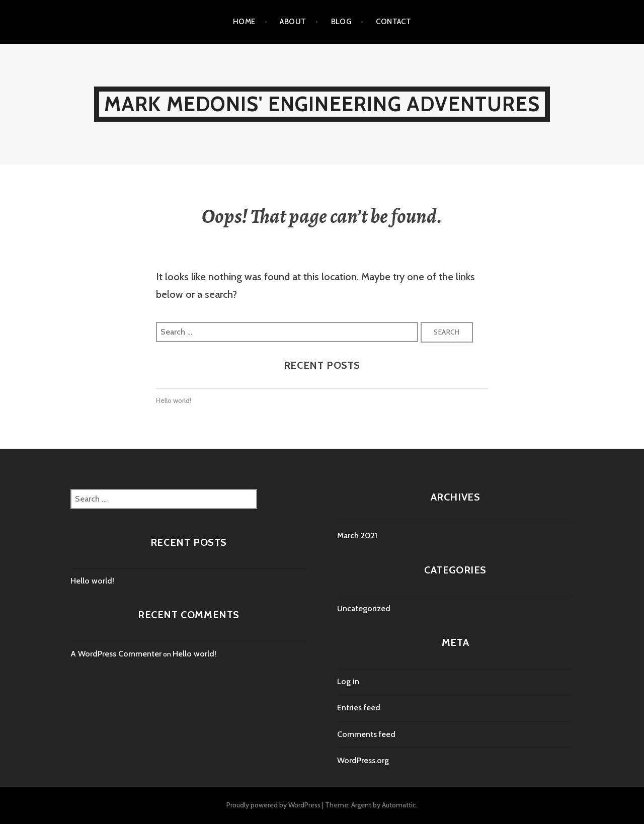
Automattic (399, 805)
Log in (348, 681)
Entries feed (359, 708)
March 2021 (357, 535)
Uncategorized (364, 608)
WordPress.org (363, 760)
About (293, 22)
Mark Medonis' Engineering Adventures (322, 104)
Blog (341, 22)
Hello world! (174, 400)
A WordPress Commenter (116, 654)
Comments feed (366, 734)
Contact (393, 22)
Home (244, 22)
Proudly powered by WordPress (273, 805)
